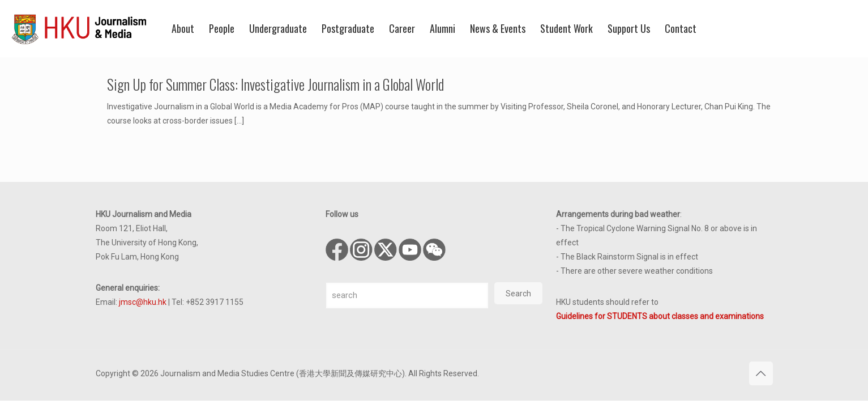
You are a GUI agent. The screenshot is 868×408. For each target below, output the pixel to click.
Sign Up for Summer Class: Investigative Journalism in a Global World (275, 84)
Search (518, 294)
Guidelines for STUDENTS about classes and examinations (660, 316)
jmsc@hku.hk (143, 302)
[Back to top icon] (761, 373)
